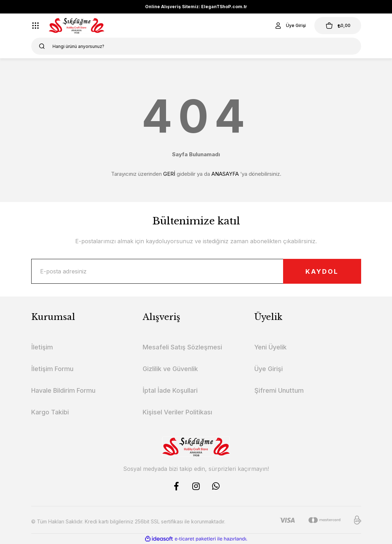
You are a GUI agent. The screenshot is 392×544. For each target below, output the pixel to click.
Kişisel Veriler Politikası (177, 412)
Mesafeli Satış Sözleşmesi (182, 347)
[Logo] (77, 26)
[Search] (196, 46)
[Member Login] (290, 26)
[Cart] (338, 26)
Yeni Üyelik (270, 347)
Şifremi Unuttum (279, 390)
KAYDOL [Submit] (322, 271)
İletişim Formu (52, 369)
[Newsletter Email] (196, 271)
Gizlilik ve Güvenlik (170, 369)
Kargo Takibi (50, 412)
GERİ (169, 174)
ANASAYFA (225, 174)
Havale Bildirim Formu (63, 390)
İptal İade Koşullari (170, 390)
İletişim (42, 347)
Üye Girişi (269, 369)
